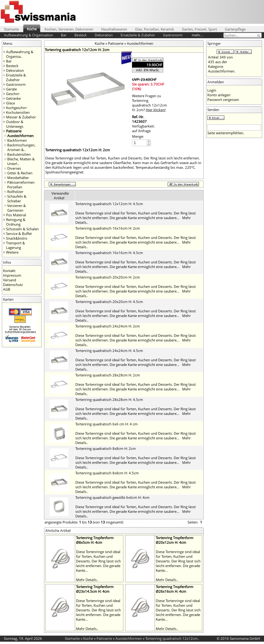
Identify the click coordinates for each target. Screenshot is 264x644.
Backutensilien (19, 154)
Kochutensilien (18, 112)
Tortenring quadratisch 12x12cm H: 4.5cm (109, 204)
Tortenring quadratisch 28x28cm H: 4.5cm (109, 399)
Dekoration (104, 35)
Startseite (11, 29)
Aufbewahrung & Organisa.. (20, 54)
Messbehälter (18, 178)
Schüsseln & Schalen (22, 229)
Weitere (12, 252)
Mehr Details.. (87, 580)
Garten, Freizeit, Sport (199, 29)
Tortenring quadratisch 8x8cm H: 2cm (106, 448)
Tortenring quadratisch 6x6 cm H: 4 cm (106, 424)
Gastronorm (173, 35)
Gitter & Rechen (20, 173)
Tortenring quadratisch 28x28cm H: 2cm (108, 375)
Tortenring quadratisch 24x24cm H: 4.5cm (109, 351)
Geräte (11, 89)
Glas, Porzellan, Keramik (155, 29)
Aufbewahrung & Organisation (28, 35)
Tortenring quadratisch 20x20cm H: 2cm (108, 277)
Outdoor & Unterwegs (15, 124)
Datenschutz (13, 285)
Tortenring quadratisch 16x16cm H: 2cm (108, 228)
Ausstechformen (20, 136)
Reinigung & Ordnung (16, 222)
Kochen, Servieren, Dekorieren (69, 29)
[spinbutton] (140, 143)
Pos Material (16, 215)
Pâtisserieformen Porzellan (21, 185)
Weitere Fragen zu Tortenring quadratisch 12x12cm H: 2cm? (149, 103)
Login (212, 90)
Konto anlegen (219, 95)
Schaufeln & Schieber (17, 199)
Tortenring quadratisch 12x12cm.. (172, 638)
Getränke (13, 98)
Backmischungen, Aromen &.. (21, 147)
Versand (10, 280)
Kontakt (9, 271)
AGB (7, 289)
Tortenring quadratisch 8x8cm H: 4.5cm (107, 473)
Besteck (81, 35)
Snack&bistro (17, 238)
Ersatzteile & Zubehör (138, 35)
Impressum (12, 275)
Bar (64, 35)
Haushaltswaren (114, 29)
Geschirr (13, 94)
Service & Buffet (19, 234)
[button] (149, 141)
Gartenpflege (235, 29)
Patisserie (14, 131)
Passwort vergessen (223, 100)
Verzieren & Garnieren (17, 208)
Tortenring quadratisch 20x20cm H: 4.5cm (109, 302)
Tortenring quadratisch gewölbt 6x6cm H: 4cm (112, 497)
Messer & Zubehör (21, 117)
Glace (10, 103)
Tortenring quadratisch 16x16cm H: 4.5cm (109, 253)
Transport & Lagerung (16, 245)
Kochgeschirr (16, 108)
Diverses (14, 168)
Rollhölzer (15, 192)
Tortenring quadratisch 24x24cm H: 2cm (108, 326)
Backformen (17, 140)
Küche (32, 29)
